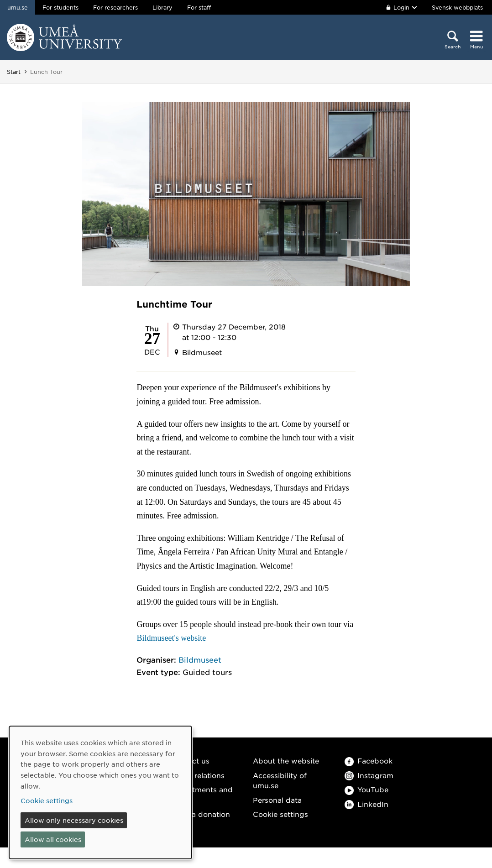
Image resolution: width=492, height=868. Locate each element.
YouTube (366, 789)
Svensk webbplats (457, 7)
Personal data (277, 800)
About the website (286, 761)
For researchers (115, 7)
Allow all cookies (53, 839)
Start (14, 72)
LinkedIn (366, 804)
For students (60, 7)
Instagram (369, 775)
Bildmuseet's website (171, 638)
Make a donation (200, 814)
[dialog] (100, 792)
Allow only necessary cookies (74, 820)
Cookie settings (280, 814)
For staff (199, 7)
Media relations (198, 775)
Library (162, 7)
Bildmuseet (200, 659)
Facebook (369, 761)
